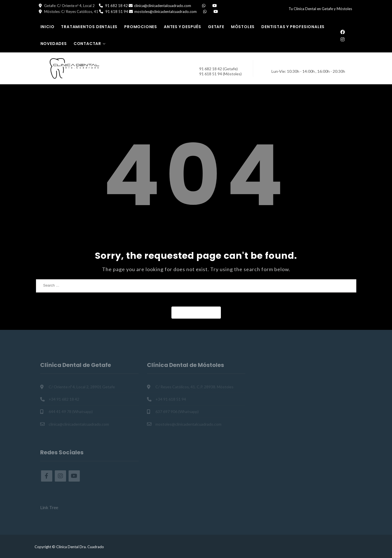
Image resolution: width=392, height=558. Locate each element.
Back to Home (196, 312)
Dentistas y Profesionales (293, 27)
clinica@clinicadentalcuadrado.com (163, 6)
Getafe (216, 27)
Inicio (47, 27)
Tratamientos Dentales (89, 27)
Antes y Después (183, 27)
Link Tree (49, 507)
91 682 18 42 (116, 6)
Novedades (54, 44)
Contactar (87, 44)
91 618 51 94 (117, 12)
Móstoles (243, 27)
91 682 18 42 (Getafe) (218, 69)
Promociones (141, 27)
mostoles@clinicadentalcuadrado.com (166, 12)
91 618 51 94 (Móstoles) (220, 74)
